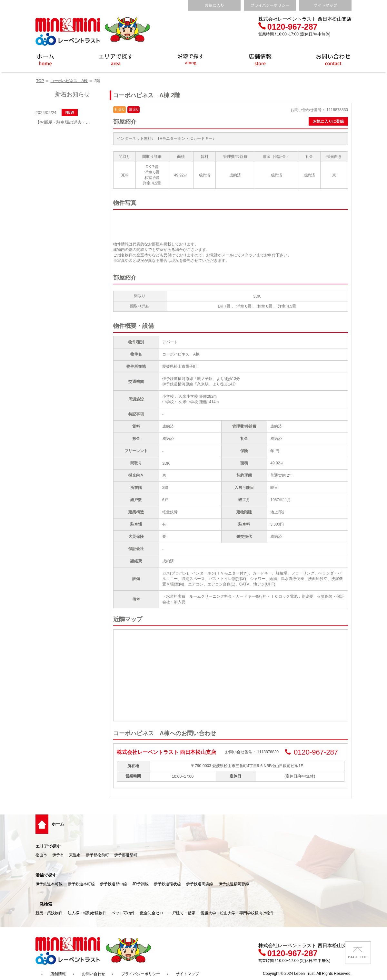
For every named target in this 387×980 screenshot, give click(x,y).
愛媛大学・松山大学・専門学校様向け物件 (237, 913)
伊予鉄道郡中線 (114, 884)
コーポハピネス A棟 (69, 81)
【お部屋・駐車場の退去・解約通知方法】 (64, 122)
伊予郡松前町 (97, 855)
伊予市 (58, 855)
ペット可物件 (123, 913)
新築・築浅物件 (49, 913)
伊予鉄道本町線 (49, 884)
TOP (40, 81)
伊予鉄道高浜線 (200, 884)
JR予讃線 (140, 884)
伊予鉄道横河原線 (234, 884)
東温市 (75, 855)
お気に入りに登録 (328, 121)
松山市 (41, 855)
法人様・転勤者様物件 (87, 913)
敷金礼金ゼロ (152, 913)
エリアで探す (48, 846)
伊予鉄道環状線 (167, 884)
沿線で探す (46, 875)
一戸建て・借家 (182, 913)
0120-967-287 (288, 27)
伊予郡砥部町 (126, 855)
